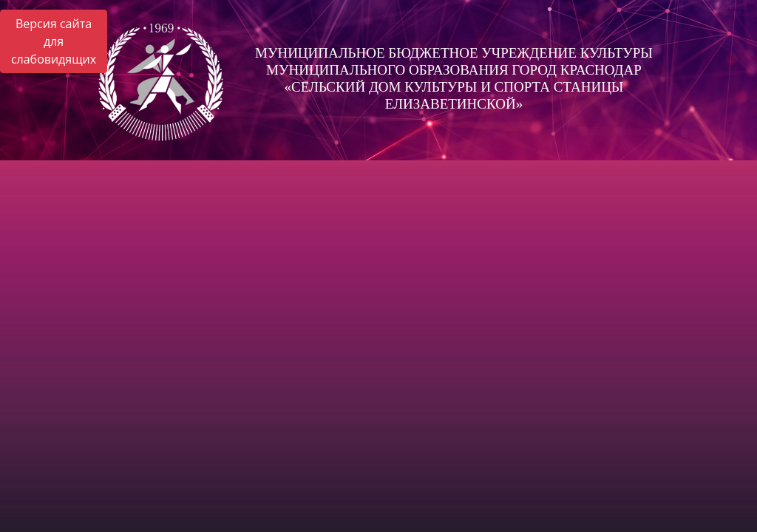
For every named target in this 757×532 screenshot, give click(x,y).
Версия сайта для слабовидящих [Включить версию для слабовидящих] (54, 41)
